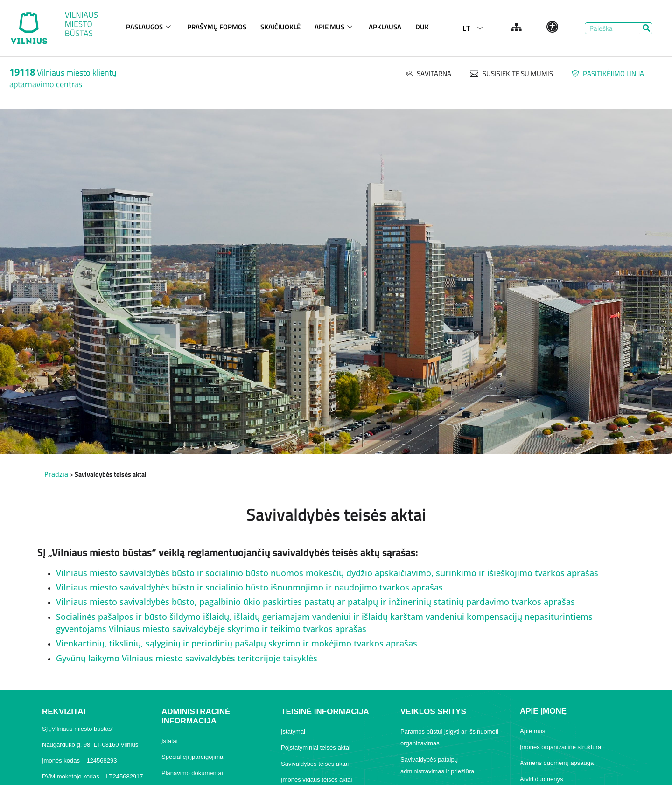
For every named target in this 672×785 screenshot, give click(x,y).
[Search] (646, 28)
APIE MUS (335, 27)
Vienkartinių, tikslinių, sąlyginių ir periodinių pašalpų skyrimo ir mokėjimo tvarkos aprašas (237, 643)
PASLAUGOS (150, 27)
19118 (22, 72)
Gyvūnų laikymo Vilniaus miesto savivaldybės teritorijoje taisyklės (187, 658)
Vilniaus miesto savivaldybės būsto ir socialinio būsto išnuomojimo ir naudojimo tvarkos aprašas (249, 587)
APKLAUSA (385, 27)
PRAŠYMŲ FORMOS (217, 27)
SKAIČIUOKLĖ (280, 27)
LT (466, 28)
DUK (422, 27)
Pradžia (56, 474)
